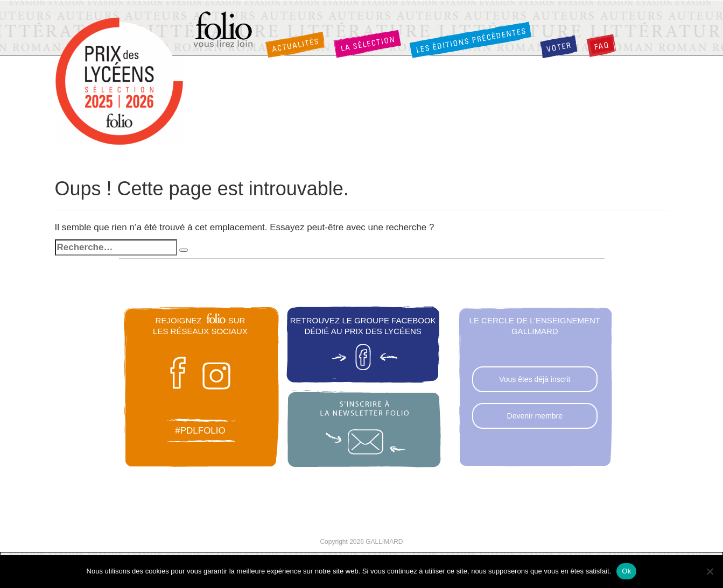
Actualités (295, 45)
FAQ (601, 45)
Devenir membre (535, 416)
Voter (559, 47)
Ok (626, 571)
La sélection (367, 44)
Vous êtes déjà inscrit (535, 379)
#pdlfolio (200, 431)
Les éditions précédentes (471, 39)
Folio (224, 30)
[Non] (710, 571)
